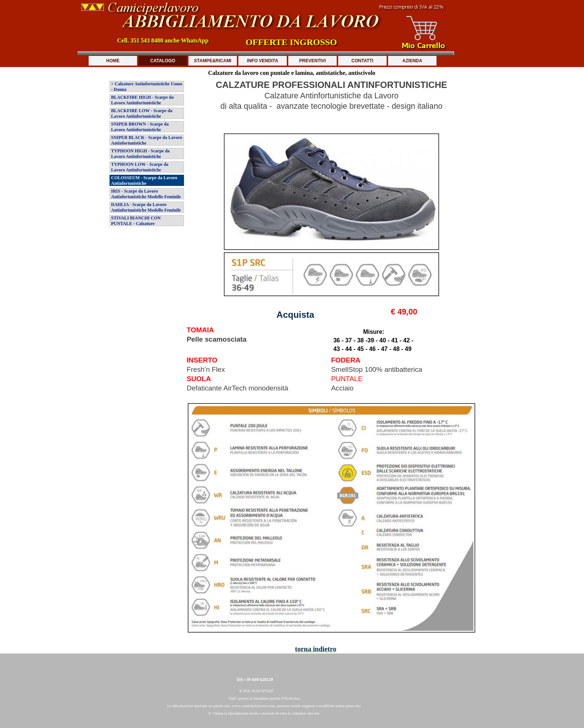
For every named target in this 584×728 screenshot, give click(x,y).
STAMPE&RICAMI (213, 61)
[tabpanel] (331, 106)
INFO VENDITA (263, 61)
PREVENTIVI (312, 61)
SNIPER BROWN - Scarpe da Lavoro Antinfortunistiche (140, 127)
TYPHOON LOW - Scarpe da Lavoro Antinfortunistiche (140, 167)
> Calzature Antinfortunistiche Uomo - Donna (147, 87)
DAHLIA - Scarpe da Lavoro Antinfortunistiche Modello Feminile (146, 207)
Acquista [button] (295, 315)
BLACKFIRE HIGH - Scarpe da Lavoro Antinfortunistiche (142, 100)
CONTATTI (363, 61)
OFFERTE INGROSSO (291, 42)
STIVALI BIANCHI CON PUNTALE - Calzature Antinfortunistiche (136, 224)
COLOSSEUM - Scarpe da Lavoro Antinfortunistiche (144, 181)
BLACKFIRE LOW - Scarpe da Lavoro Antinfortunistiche (142, 113)
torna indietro (316, 649)
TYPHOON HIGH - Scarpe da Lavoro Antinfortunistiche (140, 154)
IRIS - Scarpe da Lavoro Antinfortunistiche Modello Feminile (146, 194)
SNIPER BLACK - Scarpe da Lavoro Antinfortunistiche (147, 140)
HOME (113, 61)
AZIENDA (412, 61)
